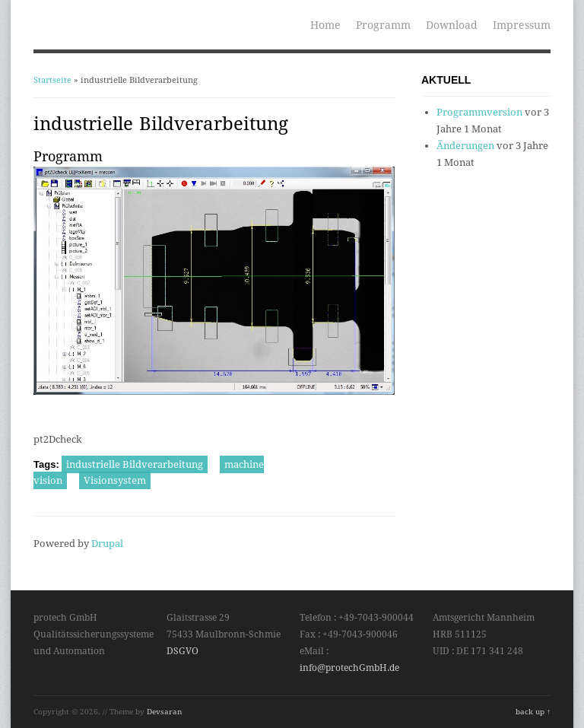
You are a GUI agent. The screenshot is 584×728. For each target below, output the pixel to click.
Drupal (107, 544)
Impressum (522, 25)
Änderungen (465, 146)
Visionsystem (115, 480)
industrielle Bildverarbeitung (135, 464)
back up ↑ (533, 712)
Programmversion (479, 112)
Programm (383, 25)
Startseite (52, 80)
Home (325, 25)
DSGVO (182, 651)
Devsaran (164, 712)
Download (452, 25)
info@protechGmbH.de (349, 668)
